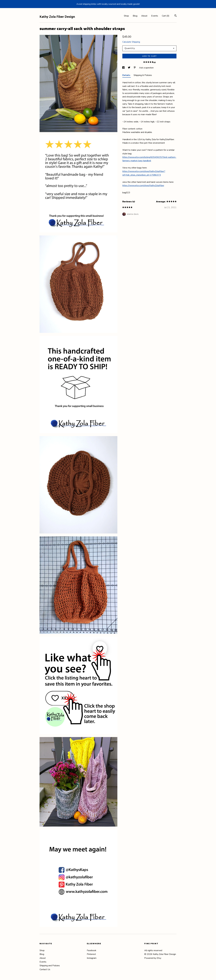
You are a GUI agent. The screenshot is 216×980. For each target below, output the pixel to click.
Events (155, 16)
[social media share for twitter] (129, 68)
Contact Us (45, 969)
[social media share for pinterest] (135, 68)
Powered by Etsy (153, 958)
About (144, 16)
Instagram (92, 958)
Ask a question (146, 68)
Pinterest (91, 954)
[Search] (176, 16)
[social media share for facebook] (124, 68)
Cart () (166, 16)
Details (127, 75)
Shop (126, 16)
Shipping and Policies (50, 966)
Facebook (92, 950)
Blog (135, 16)
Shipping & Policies (143, 75)
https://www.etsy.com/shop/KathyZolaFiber (143, 186)
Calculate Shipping (131, 42)
